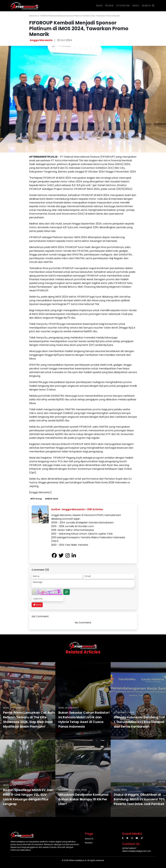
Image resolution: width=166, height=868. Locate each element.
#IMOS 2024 (52, 499)
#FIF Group (36, 499)
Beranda (34, 16)
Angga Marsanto (41, 40)
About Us (89, 839)
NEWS (100, 6)
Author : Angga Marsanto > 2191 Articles (77, 509)
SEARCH (148, 6)
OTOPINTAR (123, 6)
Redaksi (89, 843)
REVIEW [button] (109, 6)
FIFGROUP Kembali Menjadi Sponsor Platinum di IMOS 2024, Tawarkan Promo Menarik (80, 16)
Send (37, 605)
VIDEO (136, 6)
